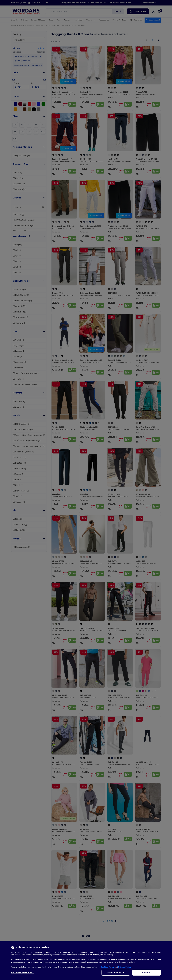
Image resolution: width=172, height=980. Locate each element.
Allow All (147, 973)
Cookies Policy (107, 967)
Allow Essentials (116, 973)
